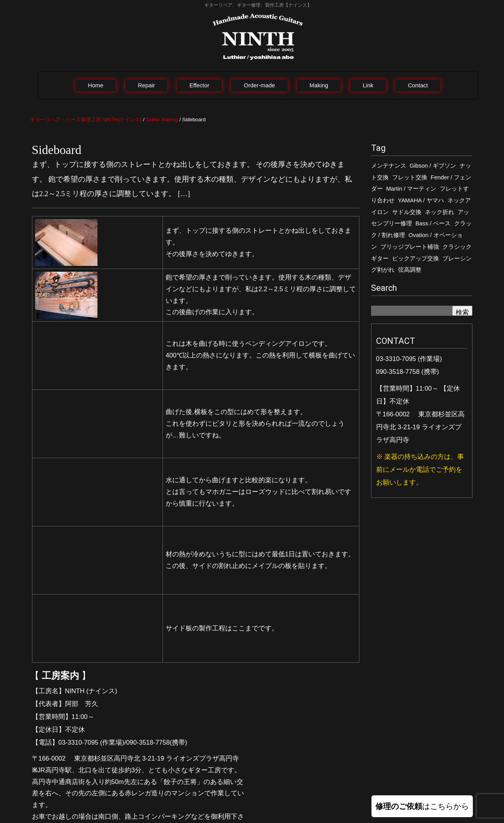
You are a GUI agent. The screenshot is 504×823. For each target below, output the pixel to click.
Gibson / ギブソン (433, 166)
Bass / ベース (433, 223)
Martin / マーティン (411, 189)
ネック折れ (439, 212)
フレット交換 (410, 177)
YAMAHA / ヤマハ (421, 200)
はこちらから (422, 806)
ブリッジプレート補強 (410, 247)
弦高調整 (410, 270)
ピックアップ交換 (416, 258)
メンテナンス (389, 166)
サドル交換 (407, 212)
